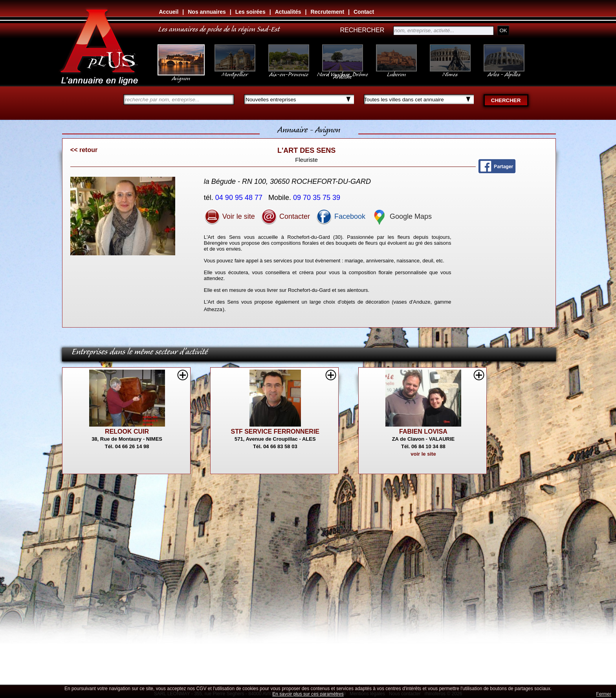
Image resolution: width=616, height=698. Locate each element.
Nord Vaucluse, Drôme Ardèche (343, 71)
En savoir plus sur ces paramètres (308, 694)
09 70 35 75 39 (318, 198)
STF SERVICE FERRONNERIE (275, 431)
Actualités (288, 12)
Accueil (169, 12)
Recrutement (327, 12)
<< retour (84, 150)
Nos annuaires (207, 12)
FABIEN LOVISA (423, 431)
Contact (364, 12)
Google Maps (401, 216)
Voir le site (229, 216)
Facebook (341, 216)
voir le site (423, 454)
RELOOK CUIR (127, 431)
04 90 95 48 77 (240, 198)
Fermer (604, 694)
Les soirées (250, 12)
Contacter (285, 216)
